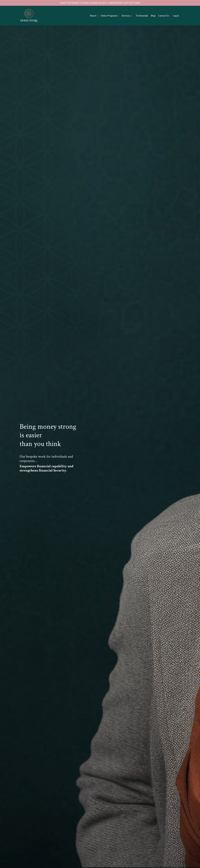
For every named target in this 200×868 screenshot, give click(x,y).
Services (127, 16)
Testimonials (142, 16)
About (94, 16)
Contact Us (163, 16)
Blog (153, 16)
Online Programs (110, 16)
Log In (176, 16)
